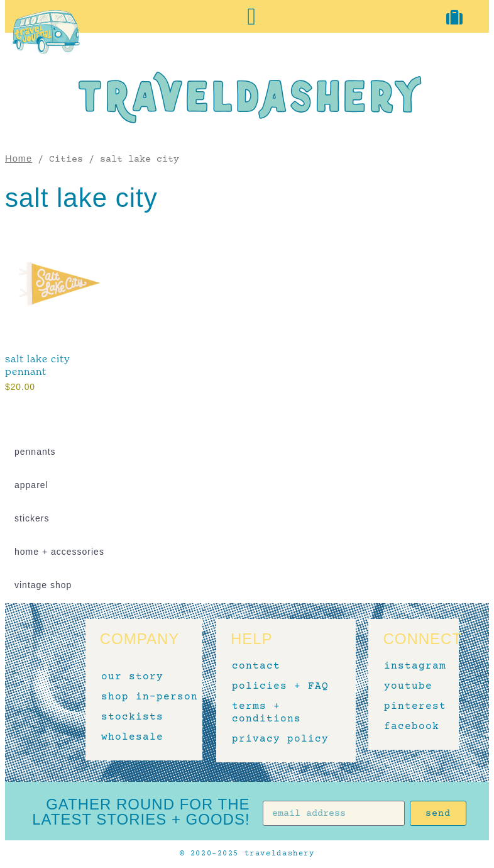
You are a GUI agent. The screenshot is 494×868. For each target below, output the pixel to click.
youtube (408, 687)
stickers (32, 518)
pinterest (409, 707)
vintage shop (43, 585)
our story (132, 677)
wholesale (132, 738)
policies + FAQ (280, 687)
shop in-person (150, 698)
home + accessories (59, 552)
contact (256, 667)
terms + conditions (266, 713)
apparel (31, 485)
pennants (35, 452)
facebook (409, 727)
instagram (409, 667)
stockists (132, 718)
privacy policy (280, 740)
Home (19, 159)
